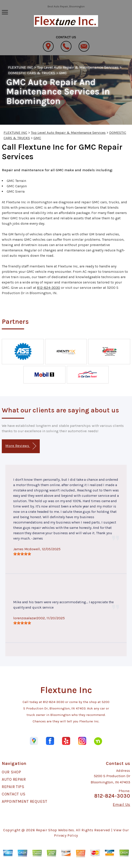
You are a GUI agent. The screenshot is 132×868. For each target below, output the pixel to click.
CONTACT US (14, 794)
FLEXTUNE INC (21, 67)
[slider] (22, 554)
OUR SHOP (12, 772)
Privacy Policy (66, 835)
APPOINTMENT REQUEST (25, 801)
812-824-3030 (49, 288)
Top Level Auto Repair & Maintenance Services (78, 67)
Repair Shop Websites (55, 830)
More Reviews (21, 446)
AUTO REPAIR (14, 779)
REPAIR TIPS (13, 787)
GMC (63, 73)
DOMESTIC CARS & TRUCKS (32, 73)
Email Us (122, 805)
